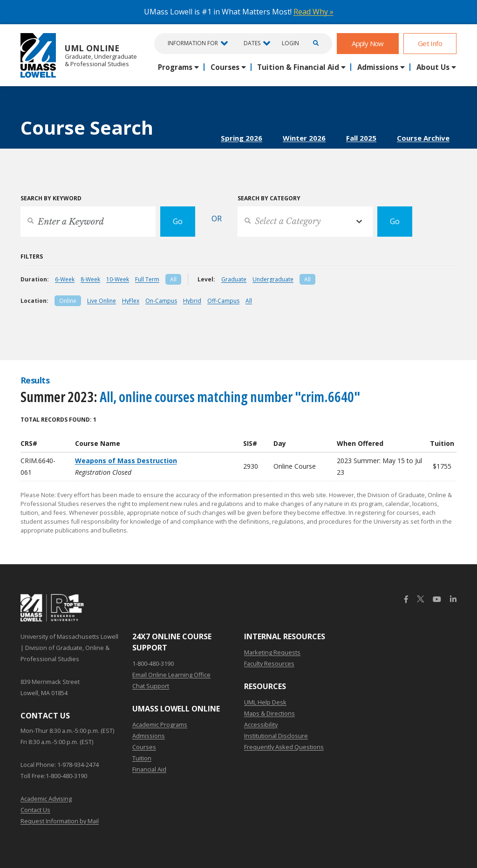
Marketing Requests (272, 652)
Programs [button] (175, 67)
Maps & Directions (269, 713)
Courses (144, 747)
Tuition (142, 758)
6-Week (65, 279)
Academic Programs (160, 724)
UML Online (79, 55)
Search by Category (269, 198)
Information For (193, 43)
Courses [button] (225, 67)
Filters (32, 256)
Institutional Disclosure (276, 736)
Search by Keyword (51, 198)
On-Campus (161, 301)
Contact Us (35, 810)
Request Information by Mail (60, 821)
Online (68, 301)
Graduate (234, 279)
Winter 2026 (304, 138)
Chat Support (151, 686)
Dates (252, 43)
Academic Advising (46, 799)
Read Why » (313, 12)
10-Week (118, 279)
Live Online (102, 301)
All (173, 279)
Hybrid (192, 301)
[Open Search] (314, 44)
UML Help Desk (265, 702)
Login (290, 43)
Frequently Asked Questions (284, 747)
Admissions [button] (378, 67)
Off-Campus (223, 301)
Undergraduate (273, 279)
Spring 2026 (242, 138)
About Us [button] (433, 67)
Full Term (147, 279)
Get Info (430, 43)
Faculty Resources (269, 663)
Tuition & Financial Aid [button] (298, 67)
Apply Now (368, 43)
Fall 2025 (361, 138)
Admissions (149, 736)
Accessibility (261, 724)
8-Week (90, 279)
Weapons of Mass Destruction (126, 461)
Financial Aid (149, 769)
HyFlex (131, 301)
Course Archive (423, 138)
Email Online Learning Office (171, 675)
